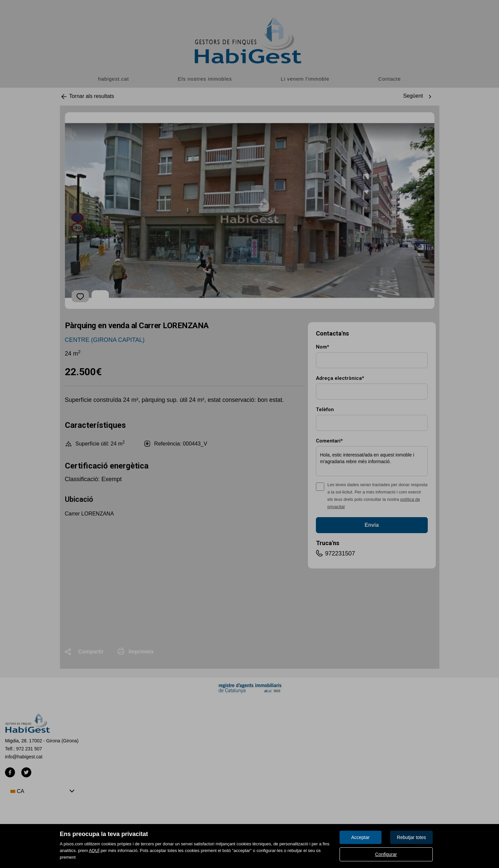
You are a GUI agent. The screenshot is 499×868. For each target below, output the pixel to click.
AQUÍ (94, 851)
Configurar (386, 854)
